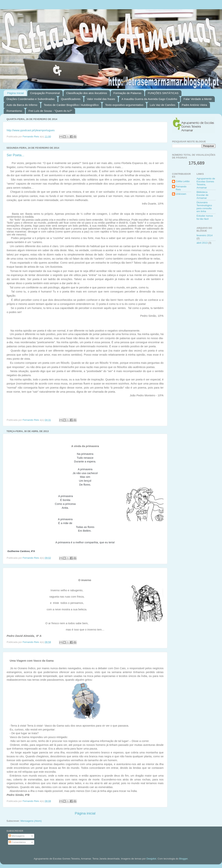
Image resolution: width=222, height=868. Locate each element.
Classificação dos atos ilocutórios (87, 93)
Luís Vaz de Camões (163, 105)
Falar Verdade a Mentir (198, 99)
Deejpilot (151, 859)
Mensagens (17, 836)
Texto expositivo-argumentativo (124, 105)
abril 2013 (202, 243)
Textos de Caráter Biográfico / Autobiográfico (71, 105)
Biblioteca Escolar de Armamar (203, 195)
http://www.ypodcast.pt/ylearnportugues (31, 130)
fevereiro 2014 (205, 235)
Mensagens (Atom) (31, 821)
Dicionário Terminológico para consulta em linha (204, 207)
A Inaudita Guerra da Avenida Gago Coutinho (149, 99)
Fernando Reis (181, 188)
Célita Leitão (183, 181)
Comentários (17, 842)
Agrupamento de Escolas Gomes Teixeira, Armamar (206, 183)
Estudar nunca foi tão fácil (205, 217)
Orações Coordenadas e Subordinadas (31, 99)
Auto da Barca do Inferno (22, 105)
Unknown (181, 194)
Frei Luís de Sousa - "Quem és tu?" (50, 111)
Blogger (183, 859)
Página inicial (85, 813)
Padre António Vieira (195, 105)
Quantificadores (71, 99)
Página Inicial (15, 93)
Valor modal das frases (101, 99)
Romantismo (14, 111)
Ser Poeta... (15, 155)
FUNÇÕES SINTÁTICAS (163, 93)
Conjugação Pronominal (45, 93)
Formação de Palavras (127, 93)
